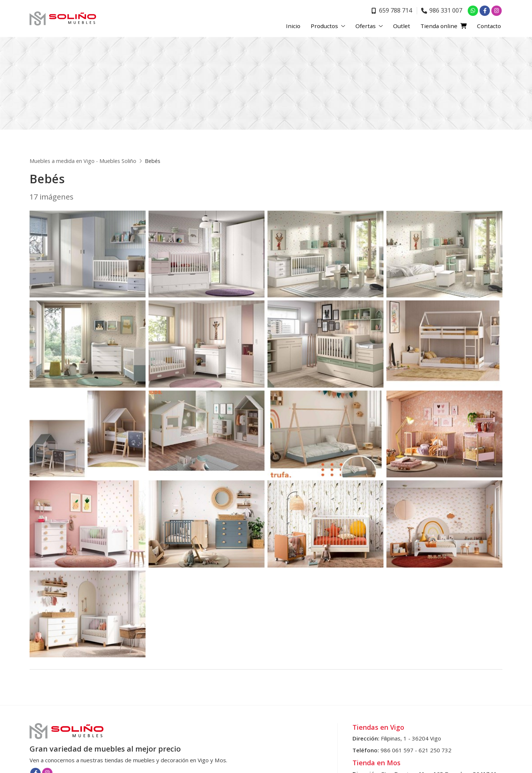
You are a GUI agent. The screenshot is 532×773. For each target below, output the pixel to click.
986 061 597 (397, 750)
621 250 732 (435, 750)
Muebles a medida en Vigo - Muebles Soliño (83, 161)
